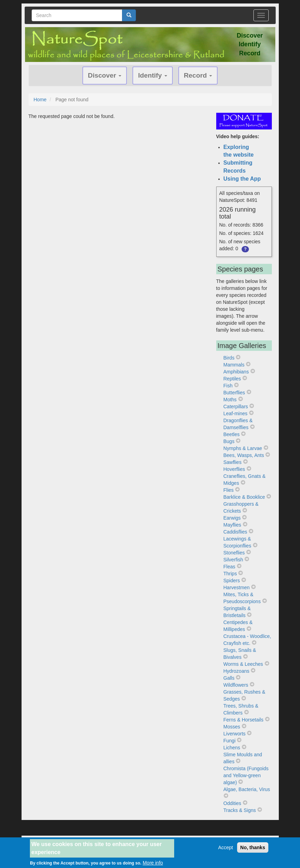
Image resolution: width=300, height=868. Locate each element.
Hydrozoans (237, 671)
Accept (225, 850)
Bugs (229, 441)
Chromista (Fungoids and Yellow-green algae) (246, 775)
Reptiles (232, 379)
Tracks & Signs (240, 810)
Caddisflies (235, 532)
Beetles (232, 434)
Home (40, 100)
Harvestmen (237, 587)
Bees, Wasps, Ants (244, 455)
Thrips (230, 574)
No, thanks (253, 850)
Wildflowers (236, 685)
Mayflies (232, 525)
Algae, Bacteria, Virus (247, 789)
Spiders (232, 581)
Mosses (232, 727)
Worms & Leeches (243, 664)
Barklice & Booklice (244, 497)
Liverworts (235, 734)
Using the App (242, 179)
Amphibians (236, 372)
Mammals (234, 365)
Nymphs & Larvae (243, 448)
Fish (228, 386)
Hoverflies (234, 469)
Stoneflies (234, 553)
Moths (230, 400)
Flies (229, 490)
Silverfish (233, 560)
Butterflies (234, 393)
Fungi (230, 741)
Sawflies (233, 462)
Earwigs (232, 518)
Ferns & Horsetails (244, 720)
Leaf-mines (236, 413)
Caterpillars (236, 407)
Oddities (232, 803)
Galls (229, 678)
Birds (229, 358)
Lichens (232, 748)
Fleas (229, 567)
